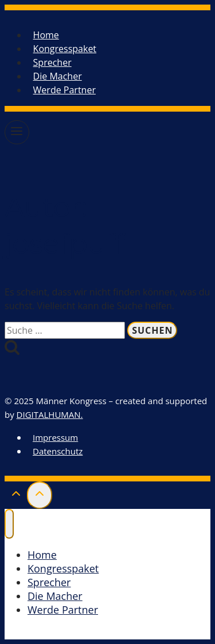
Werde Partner (64, 90)
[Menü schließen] (9, 524)
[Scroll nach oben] (16, 496)
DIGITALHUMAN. (50, 414)
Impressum (55, 437)
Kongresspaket (65, 49)
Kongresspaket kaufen (69, 633)
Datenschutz (58, 451)
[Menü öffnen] (17, 132)
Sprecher (52, 62)
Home (46, 35)
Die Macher (58, 76)
